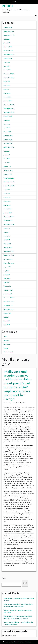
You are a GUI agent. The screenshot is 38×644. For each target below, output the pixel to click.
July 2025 (7, 39)
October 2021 (8, 143)
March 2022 (7, 132)
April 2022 (7, 128)
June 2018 (7, 275)
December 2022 (9, 105)
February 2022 (8, 136)
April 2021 (7, 163)
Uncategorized (8, 352)
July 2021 (6, 151)
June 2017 (7, 321)
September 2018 (9, 263)
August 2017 (7, 313)
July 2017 (6, 317)
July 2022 (7, 120)
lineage (6, 348)
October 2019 (8, 221)
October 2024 (8, 51)
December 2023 (9, 74)
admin (24, 403)
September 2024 (9, 55)
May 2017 (7, 325)
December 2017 (8, 298)
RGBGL (8, 6)
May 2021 (7, 159)
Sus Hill (28, 642)
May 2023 (7, 89)
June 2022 (7, 124)
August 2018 (7, 267)
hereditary (7, 344)
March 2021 (7, 167)
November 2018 (9, 255)
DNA (5, 337)
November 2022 (9, 109)
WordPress (15, 642)
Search (4, 578)
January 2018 (8, 294)
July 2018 (6, 271)
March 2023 (7, 97)
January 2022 (8, 140)
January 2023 (8, 101)
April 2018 (7, 282)
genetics (6, 340)
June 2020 (7, 198)
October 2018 (8, 259)
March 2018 (7, 286)
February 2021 (8, 170)
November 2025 (9, 35)
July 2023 (7, 82)
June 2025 (7, 43)
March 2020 (8, 209)
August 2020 (8, 190)
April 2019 (7, 240)
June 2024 (7, 66)
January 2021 (8, 174)
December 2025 (9, 31)
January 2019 (8, 248)
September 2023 (9, 78)
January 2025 (8, 47)
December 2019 (8, 217)
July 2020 (7, 194)
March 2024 (7, 70)
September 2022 (9, 113)
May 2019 (7, 236)
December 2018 (8, 252)
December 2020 (9, 178)
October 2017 (8, 306)
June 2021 (7, 155)
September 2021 (9, 147)
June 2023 (7, 86)
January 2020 (8, 213)
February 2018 (8, 290)
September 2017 (9, 310)
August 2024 (8, 58)
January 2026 (8, 28)
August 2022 (8, 116)
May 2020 (7, 201)
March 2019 (7, 244)
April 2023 (7, 93)
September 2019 (9, 225)
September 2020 (9, 186)
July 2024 (7, 62)
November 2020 (9, 182)
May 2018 (7, 279)
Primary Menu (36, 16)
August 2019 (7, 228)
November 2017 (9, 302)
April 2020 (7, 205)
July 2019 (6, 232)
